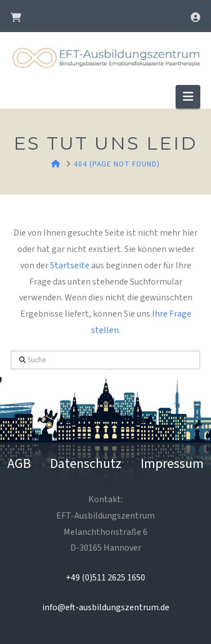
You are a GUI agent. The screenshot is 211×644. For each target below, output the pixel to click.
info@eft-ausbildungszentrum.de (106, 607)
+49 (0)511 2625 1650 (105, 578)
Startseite (70, 265)
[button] (188, 96)
